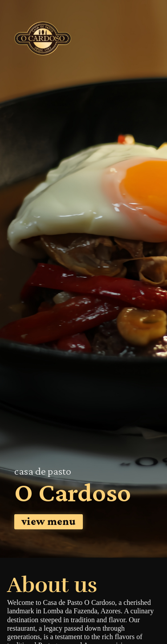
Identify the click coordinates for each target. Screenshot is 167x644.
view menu (49, 521)
